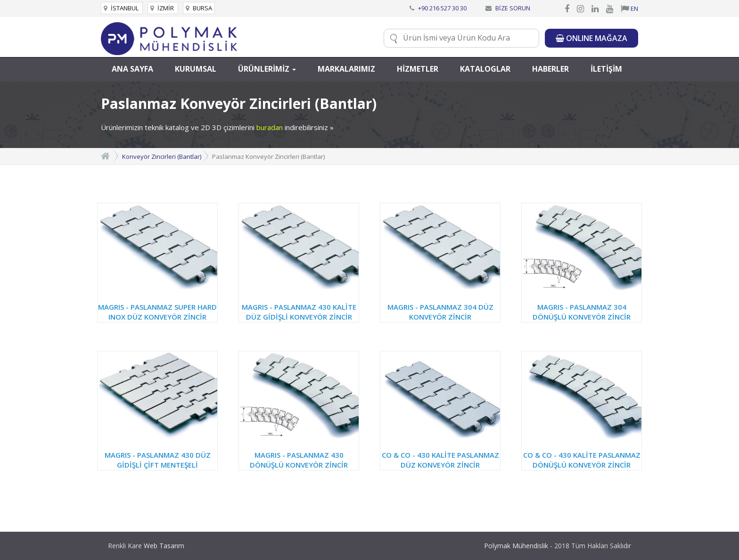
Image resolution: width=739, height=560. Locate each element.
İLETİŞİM (606, 69)
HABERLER (550, 69)
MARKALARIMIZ (346, 69)
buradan (270, 127)
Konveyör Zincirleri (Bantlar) (162, 156)
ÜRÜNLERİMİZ (267, 69)
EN (629, 8)
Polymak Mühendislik (516, 546)
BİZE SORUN (513, 8)
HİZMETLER (418, 69)
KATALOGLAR (485, 69)
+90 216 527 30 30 (442, 8)
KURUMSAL (196, 69)
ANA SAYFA (132, 69)
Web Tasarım (164, 546)
